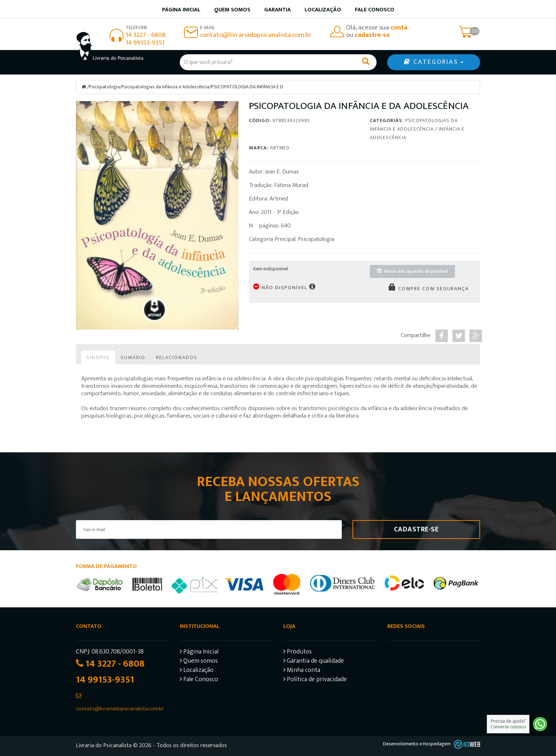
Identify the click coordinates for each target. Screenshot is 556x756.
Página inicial (181, 10)
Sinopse (98, 357)
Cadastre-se (416, 529)
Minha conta (302, 671)
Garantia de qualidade (314, 661)
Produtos (298, 652)
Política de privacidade (315, 680)
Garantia (277, 10)
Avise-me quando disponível (412, 271)
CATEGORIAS (434, 62)
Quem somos (232, 10)
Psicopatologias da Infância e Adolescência (166, 87)
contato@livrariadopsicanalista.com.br (256, 35)
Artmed (280, 147)
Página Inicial (199, 652)
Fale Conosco (375, 10)
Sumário (133, 357)
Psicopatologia (105, 87)
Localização (323, 10)
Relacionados (177, 357)
